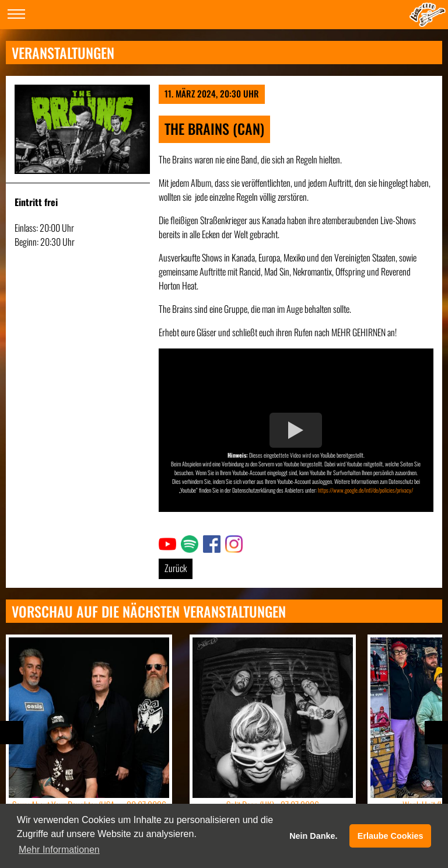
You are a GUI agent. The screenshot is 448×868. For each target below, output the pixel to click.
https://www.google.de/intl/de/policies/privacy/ (365, 490)
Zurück (176, 568)
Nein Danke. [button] (313, 836)
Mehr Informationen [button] (59, 850)
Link (165, 542)
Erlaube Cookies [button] (391, 836)
